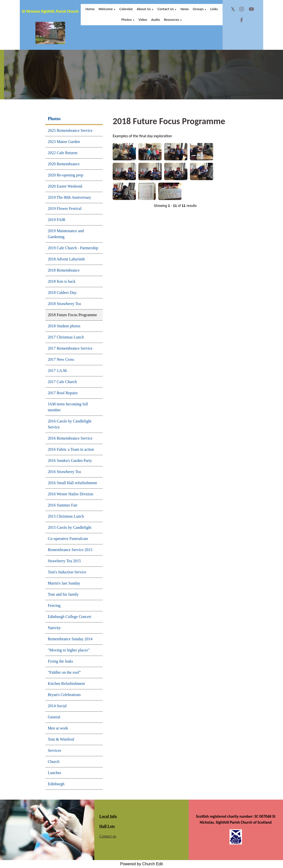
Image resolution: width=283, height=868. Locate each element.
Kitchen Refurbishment (66, 684)
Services (54, 750)
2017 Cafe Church (62, 382)
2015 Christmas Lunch (66, 516)
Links (214, 9)
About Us (144, 9)
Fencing (54, 605)
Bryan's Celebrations (64, 695)
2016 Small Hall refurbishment (72, 483)
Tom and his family (63, 594)
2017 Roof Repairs (63, 393)
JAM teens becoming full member (68, 407)
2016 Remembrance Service (70, 438)
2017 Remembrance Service (70, 348)
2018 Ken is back (62, 281)
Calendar (126, 9)
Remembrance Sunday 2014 (70, 639)
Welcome (106, 9)
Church (54, 762)
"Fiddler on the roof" (64, 672)
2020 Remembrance (64, 164)
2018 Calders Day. (63, 293)
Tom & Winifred (61, 739)
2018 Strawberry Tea (64, 304)
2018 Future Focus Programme (72, 315)
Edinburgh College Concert (70, 617)
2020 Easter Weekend (65, 186)
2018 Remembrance (64, 270)
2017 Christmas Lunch (66, 337)
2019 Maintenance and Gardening (66, 234)
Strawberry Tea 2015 (64, 561)
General (54, 717)
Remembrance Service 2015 (70, 550)
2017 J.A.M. (58, 371)
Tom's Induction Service (67, 572)
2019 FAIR (57, 220)
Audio (155, 20)
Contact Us (166, 9)
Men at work (58, 728)
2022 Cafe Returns (63, 153)
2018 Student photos (64, 326)
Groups (198, 9)
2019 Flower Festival (65, 209)
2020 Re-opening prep (65, 175)
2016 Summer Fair (63, 505)
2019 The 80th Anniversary (69, 197)
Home (90, 9)
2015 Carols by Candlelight (70, 527)
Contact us (108, 836)
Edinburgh (56, 784)
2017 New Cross (61, 359)
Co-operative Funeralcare (68, 539)
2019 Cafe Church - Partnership (73, 248)
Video (143, 20)
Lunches (54, 773)
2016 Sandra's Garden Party (70, 461)
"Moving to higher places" (69, 650)
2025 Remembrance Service (70, 130)
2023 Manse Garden (64, 142)
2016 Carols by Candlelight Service (70, 424)
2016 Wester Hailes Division (71, 494)
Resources (172, 20)
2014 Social (57, 706)
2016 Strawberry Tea (64, 472)
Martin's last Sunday (64, 583)
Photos (127, 20)
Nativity (54, 628)
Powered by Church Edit (141, 864)
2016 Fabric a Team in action (71, 449)
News (185, 9)
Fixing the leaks (60, 661)
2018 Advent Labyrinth (66, 259)
